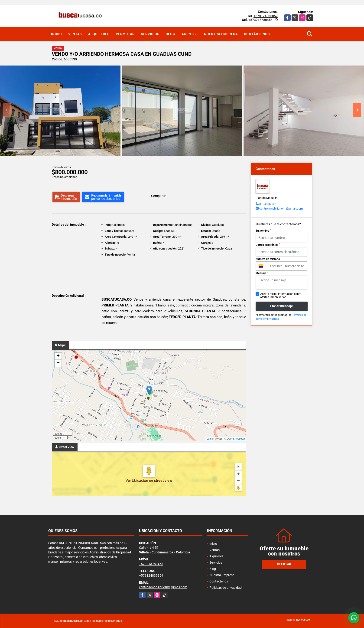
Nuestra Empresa (221, 34)
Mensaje (262, 273)
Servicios (150, 34)
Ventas (75, 34)
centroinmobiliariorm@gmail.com (281, 209)
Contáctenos (257, 34)
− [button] (58, 363)
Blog (171, 34)
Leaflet (210, 439)
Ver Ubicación (137, 481)
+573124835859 (266, 16)
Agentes (190, 34)
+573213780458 (260, 20)
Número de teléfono (269, 259)
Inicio (57, 34)
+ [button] (58, 356)
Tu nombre (263, 231)
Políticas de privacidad (226, 588)
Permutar (125, 34)
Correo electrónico (268, 245)
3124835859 (267, 204)
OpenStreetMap (236, 439)
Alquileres (99, 34)
